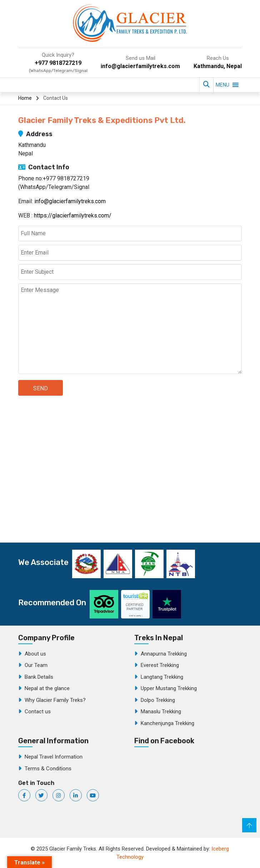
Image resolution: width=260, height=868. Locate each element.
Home (25, 98)
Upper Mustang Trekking (169, 688)
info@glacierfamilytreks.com (140, 66)
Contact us (38, 712)
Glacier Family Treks (188, 789)
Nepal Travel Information (54, 757)
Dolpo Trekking (158, 700)
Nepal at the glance (47, 688)
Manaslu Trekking (161, 712)
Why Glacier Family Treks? (55, 700)
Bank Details (39, 677)
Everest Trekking (160, 665)
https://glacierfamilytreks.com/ (73, 215)
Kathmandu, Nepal (218, 66)
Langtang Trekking (162, 677)
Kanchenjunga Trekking (167, 723)
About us (35, 654)
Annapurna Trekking (164, 654)
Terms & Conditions (48, 769)
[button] (222, 85)
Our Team (36, 665)
